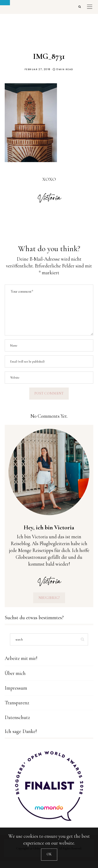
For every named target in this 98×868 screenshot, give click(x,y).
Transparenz (17, 703)
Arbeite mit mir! (21, 658)
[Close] (49, 855)
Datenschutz (17, 717)
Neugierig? (49, 598)
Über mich (15, 673)
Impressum (16, 688)
